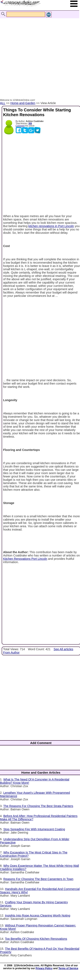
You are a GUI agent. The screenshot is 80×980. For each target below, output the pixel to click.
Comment (20, 126)
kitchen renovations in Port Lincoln (51, 226)
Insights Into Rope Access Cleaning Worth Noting (38, 915)
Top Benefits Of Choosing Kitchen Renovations (36, 939)
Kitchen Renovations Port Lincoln (25, 559)
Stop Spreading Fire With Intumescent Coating (34, 829)
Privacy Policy (44, 968)
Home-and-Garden (23, 103)
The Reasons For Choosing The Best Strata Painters (38, 806)
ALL (3, 103)
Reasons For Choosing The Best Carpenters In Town (38, 879)
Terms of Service (68, 968)
